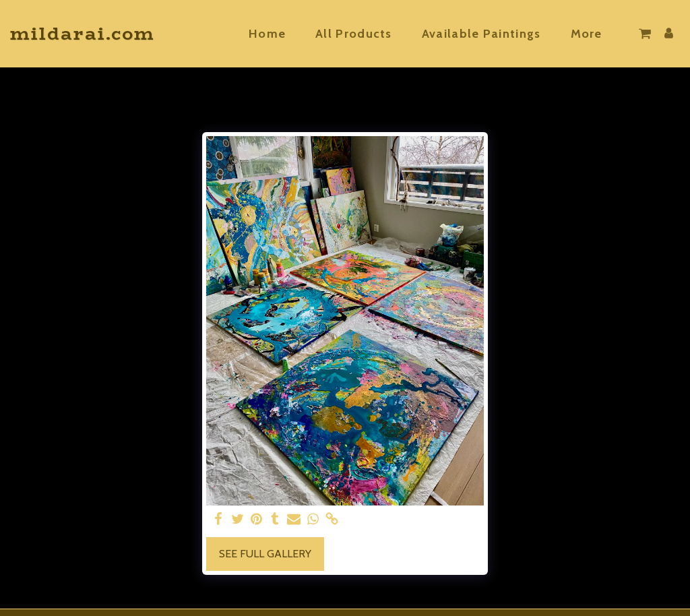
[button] (645, 34)
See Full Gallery (265, 554)
